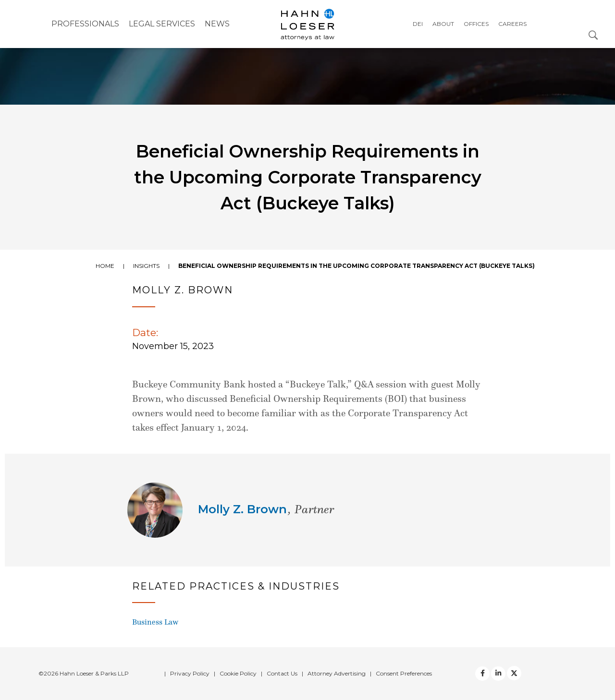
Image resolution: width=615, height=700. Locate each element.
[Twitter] (498, 674)
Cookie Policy (238, 673)
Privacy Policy (190, 673)
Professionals (85, 24)
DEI (418, 24)
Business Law (155, 622)
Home (105, 266)
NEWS (217, 24)
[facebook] (482, 674)
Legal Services (162, 24)
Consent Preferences (404, 673)
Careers (512, 24)
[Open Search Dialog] (593, 35)
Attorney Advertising (337, 673)
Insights (146, 266)
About (443, 24)
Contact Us (282, 673)
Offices (476, 24)
